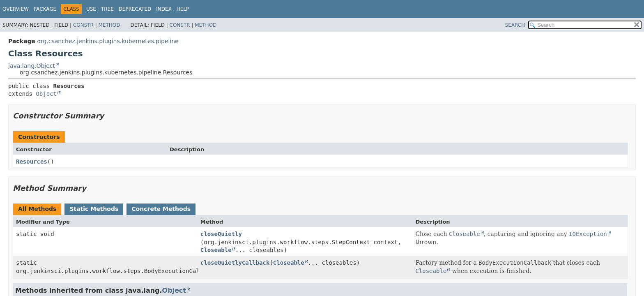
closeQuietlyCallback (235, 263)
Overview (16, 9)
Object (46, 94)
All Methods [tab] (37, 209)
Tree (107, 9)
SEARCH (515, 25)
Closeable (216, 250)
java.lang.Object (32, 66)
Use (91, 9)
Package (45, 9)
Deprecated (135, 9)
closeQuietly (221, 234)
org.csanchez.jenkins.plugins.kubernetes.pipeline (108, 41)
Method (109, 25)
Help (183, 9)
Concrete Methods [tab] (161, 209)
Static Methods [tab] (94, 209)
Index (164, 9)
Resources (32, 162)
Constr (83, 25)
